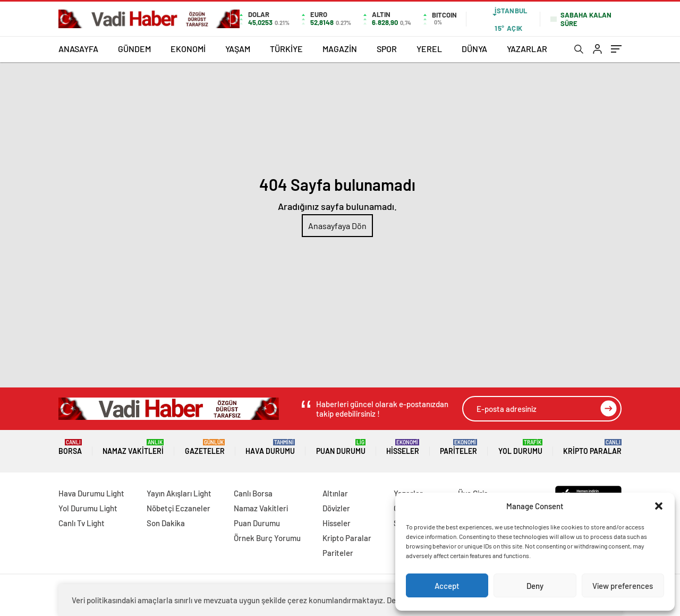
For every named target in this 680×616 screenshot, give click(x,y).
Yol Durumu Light (88, 508)
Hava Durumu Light (91, 493)
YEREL (429, 49)
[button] (659, 506)
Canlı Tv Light (82, 523)
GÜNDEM (134, 49)
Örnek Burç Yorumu (267, 538)
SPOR (387, 49)
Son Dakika (166, 523)
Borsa (70, 447)
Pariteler (458, 447)
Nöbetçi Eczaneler (178, 508)
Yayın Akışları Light (179, 493)
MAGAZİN (340, 49)
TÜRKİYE (286, 49)
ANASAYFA (78, 49)
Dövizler (336, 508)
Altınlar (335, 493)
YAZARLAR (527, 49)
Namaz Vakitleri (133, 447)
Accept (447, 586)
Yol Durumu (520, 447)
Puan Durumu (341, 447)
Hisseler (403, 447)
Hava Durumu (270, 447)
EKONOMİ (188, 49)
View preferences (623, 586)
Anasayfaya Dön (337, 226)
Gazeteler (205, 447)
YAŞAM (238, 49)
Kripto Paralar (592, 447)
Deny (535, 586)
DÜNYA (474, 49)
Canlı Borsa (253, 493)
